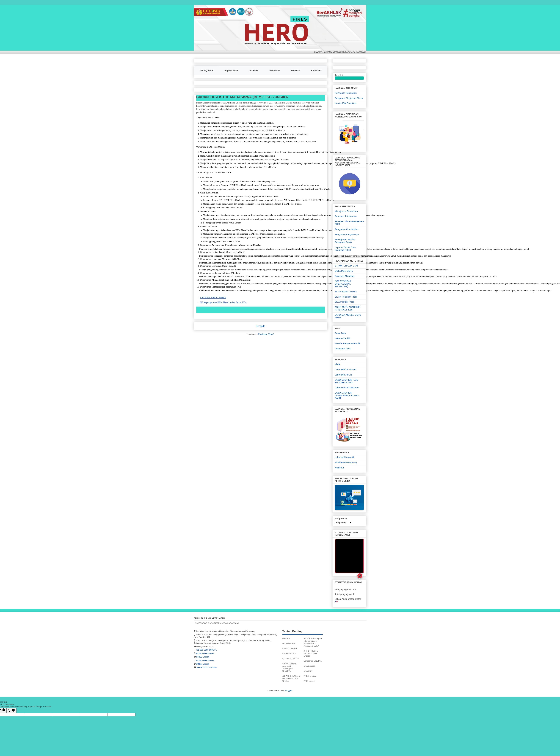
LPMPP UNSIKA (290, 649)
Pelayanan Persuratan (346, 93)
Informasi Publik (343, 338)
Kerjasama (316, 71)
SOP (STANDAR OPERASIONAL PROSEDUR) (343, 284)
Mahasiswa (275, 71)
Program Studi (231, 71)
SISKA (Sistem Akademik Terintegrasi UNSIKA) (289, 667)
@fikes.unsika (203, 664)
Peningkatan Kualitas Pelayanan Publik (345, 241)
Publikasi (296, 71)
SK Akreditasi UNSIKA (346, 292)
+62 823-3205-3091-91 (206, 650)
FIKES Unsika (203, 657)
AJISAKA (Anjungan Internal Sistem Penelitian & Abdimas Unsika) (313, 642)
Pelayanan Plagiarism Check (349, 98)
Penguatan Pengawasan (347, 234)
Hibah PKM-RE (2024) (346, 462)
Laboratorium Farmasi (346, 370)
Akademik (254, 71)
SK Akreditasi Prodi (344, 302)
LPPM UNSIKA (289, 654)
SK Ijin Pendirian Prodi (346, 297)
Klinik (338, 364)
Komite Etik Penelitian (346, 103)
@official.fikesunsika (205, 653)
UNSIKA (286, 639)
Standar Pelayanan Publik (348, 343)
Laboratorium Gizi (344, 375)
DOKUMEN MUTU (344, 271)
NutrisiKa (339, 468)
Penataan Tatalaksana (346, 216)
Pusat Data (340, 333)
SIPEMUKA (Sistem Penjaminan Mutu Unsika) (291, 679)
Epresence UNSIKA (312, 661)
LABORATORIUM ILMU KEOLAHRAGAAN (347, 381)
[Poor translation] (11, 710)
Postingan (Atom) (266, 334)
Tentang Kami (206, 70)
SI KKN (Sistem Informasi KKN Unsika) (311, 653)
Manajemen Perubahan (346, 211)
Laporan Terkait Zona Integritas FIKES (345, 249)
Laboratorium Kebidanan (347, 388)
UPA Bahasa (309, 666)
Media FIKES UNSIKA (207, 667)
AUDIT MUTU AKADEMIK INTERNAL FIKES (348, 308)
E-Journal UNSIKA (291, 659)
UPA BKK (308, 671)
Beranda (261, 326)
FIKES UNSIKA (201, 9)
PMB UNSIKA (289, 644)
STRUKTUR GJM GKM (346, 266)
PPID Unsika (309, 681)
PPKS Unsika (310, 676)
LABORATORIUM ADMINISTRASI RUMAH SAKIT (347, 395)
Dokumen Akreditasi (345, 276)
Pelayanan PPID (343, 349)
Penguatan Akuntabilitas (347, 229)
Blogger (289, 690)
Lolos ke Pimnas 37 (345, 457)
